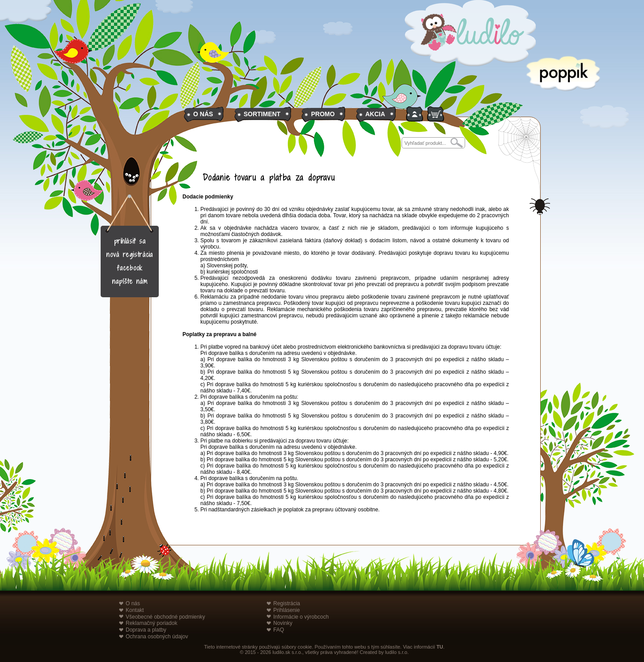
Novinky (283, 623)
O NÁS (203, 114)
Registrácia (287, 603)
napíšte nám (130, 281)
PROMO (323, 114)
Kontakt (135, 610)
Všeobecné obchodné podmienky (165, 617)
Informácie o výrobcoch (301, 617)
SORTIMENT (262, 114)
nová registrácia (130, 255)
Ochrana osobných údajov (157, 637)
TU (440, 647)
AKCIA (375, 114)
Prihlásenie (286, 610)
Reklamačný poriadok (151, 623)
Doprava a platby (146, 630)
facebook (130, 268)
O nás (133, 603)
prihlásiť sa (130, 241)
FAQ (279, 630)
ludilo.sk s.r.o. (287, 652)
